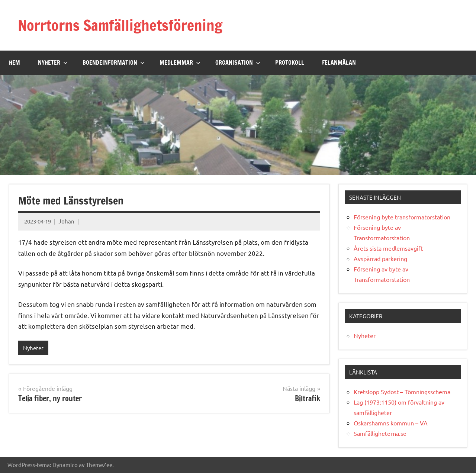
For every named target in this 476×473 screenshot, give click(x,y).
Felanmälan (339, 62)
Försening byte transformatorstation (402, 217)
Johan (66, 221)
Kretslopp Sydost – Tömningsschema (402, 392)
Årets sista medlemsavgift (388, 248)
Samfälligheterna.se (380, 433)
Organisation (238, 62)
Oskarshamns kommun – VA (391, 423)
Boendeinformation (114, 62)
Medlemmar (180, 62)
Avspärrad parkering (380, 258)
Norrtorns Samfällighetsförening (120, 25)
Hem (15, 62)
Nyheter (53, 62)
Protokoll (290, 62)
